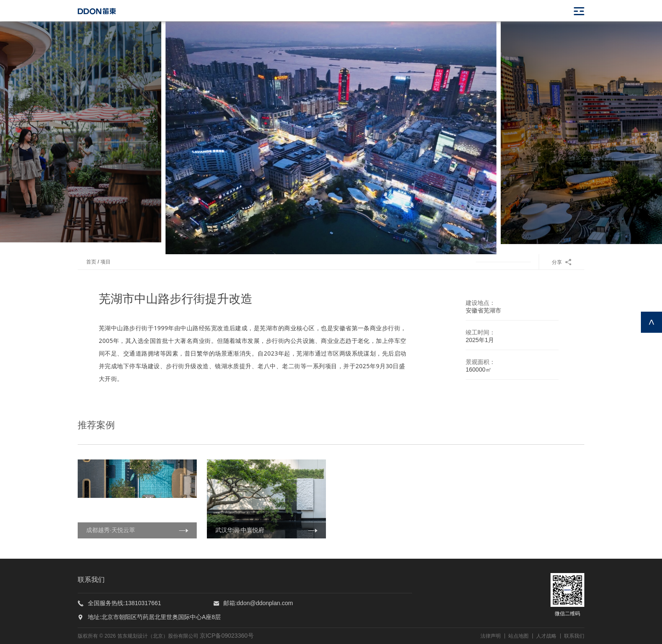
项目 (106, 262)
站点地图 (518, 636)
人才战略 (546, 636)
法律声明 (491, 636)
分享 (562, 262)
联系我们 (574, 636)
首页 (91, 262)
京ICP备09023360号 (227, 636)
